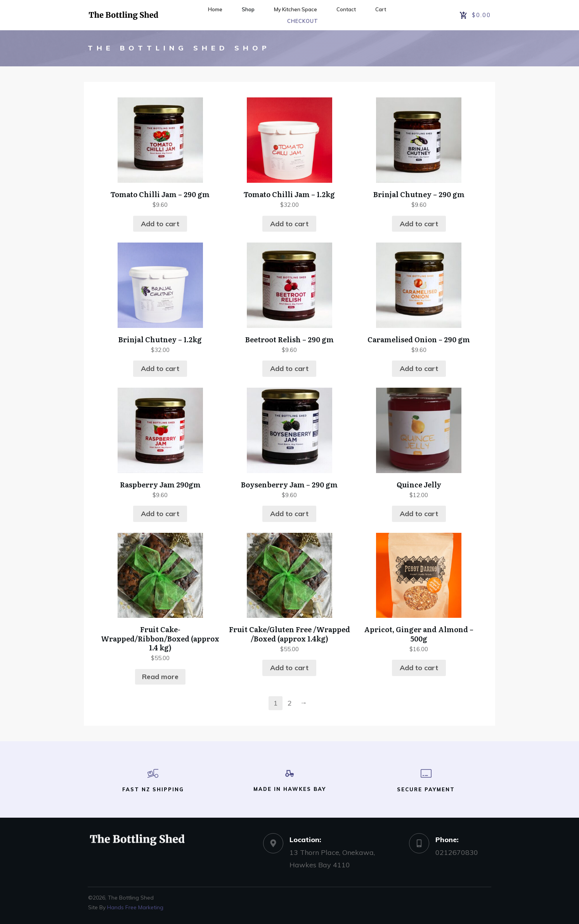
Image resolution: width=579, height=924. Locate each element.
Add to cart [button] (160, 224)
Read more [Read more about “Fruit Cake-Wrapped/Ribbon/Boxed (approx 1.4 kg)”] (160, 677)
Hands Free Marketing (135, 907)
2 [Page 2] (290, 703)
